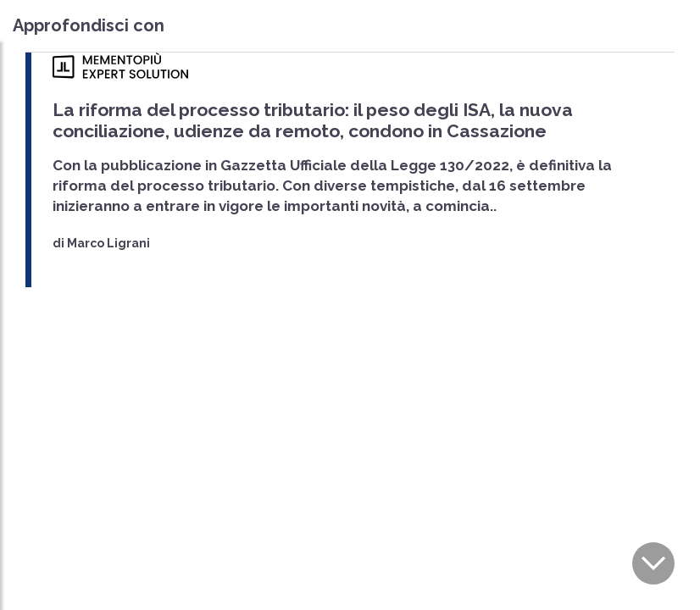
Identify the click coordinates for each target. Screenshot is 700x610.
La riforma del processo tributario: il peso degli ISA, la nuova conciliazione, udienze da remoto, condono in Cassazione (313, 120)
